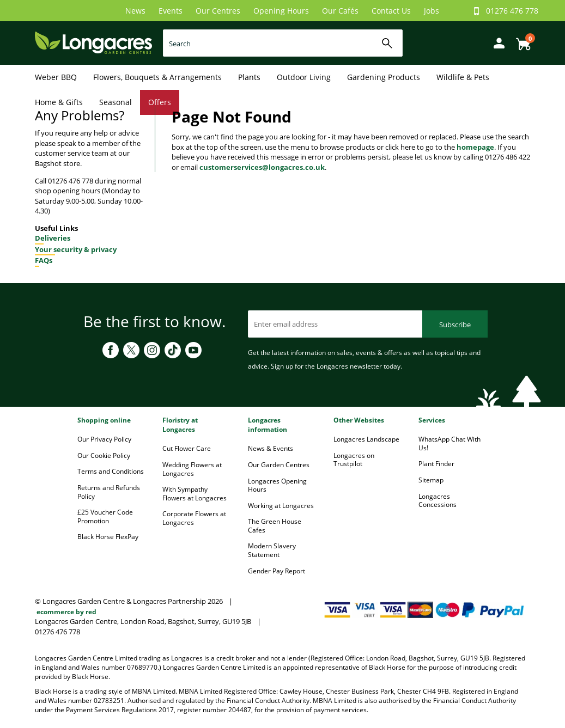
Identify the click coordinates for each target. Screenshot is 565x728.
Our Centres (218, 11)
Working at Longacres (281, 506)
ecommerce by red (66, 612)
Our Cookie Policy (104, 455)
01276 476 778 (512, 11)
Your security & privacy (76, 249)
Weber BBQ (56, 77)
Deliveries (53, 238)
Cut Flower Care (187, 448)
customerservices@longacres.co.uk (262, 167)
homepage (475, 147)
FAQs (44, 260)
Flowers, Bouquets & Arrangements (157, 77)
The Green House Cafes (275, 526)
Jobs (432, 11)
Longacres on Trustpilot (354, 460)
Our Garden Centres (279, 465)
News (135, 11)
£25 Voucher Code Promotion (105, 516)
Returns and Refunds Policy (109, 492)
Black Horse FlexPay (108, 537)
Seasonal (116, 102)
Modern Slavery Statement (272, 550)
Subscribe (455, 325)
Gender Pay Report (277, 571)
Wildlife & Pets (463, 77)
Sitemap (431, 480)
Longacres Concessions (438, 501)
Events (171, 11)
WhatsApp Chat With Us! (449, 443)
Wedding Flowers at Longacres (192, 469)
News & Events (271, 448)
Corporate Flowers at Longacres (194, 518)
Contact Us (391, 11)
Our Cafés (340, 11)
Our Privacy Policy (104, 439)
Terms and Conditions (111, 471)
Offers (160, 102)
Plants (249, 77)
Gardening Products (384, 77)
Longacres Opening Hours (277, 485)
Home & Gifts (59, 102)
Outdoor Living (304, 77)
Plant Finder (436, 464)
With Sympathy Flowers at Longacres (195, 494)
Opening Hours (281, 11)
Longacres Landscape (366, 439)
